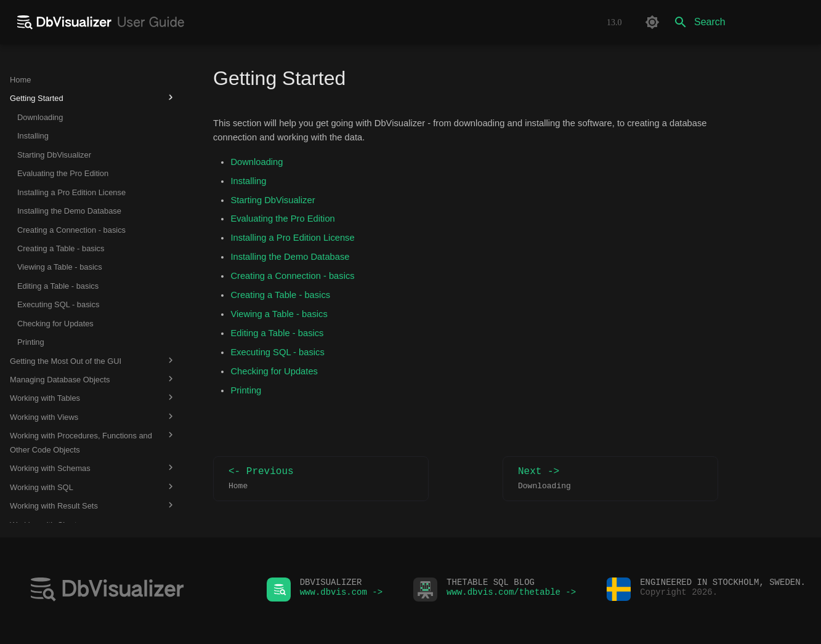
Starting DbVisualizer (273, 200)
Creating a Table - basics (280, 295)
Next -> (610, 479)
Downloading (257, 162)
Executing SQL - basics (277, 352)
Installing (248, 181)
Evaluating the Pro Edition (282, 219)
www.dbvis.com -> (341, 595)
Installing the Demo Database (290, 257)
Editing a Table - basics (277, 333)
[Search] (739, 22)
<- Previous (321, 479)
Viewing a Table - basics (279, 314)
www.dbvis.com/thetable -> (511, 595)
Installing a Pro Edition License (292, 238)
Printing (246, 390)
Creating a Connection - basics (292, 276)
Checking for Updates (274, 371)
